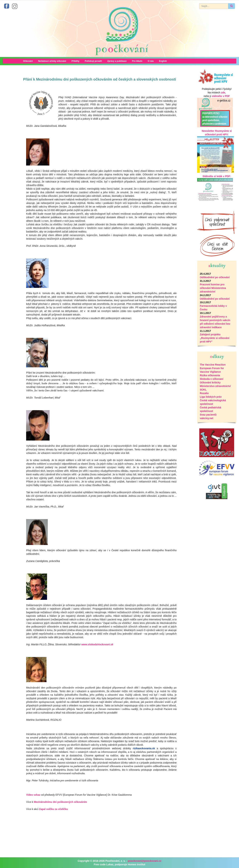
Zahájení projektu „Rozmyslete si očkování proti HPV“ (215, 338)
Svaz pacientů (208, 415)
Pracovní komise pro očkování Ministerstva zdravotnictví (213, 288)
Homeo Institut (136, 864)
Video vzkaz (33, 795)
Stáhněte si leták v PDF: (217, 176)
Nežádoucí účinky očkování (52, 61)
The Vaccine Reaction (213, 365)
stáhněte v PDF (221, 96)
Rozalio (204, 393)
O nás (151, 61)
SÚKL (203, 390)
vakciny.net (207, 418)
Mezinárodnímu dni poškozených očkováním (60, 802)
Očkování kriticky (210, 382)
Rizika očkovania (210, 375)
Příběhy (75, 61)
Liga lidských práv (211, 397)
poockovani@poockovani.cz (145, 861)
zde (223, 92)
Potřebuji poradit (93, 61)
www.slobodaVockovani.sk (97, 644)
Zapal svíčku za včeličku (53, 809)
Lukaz (110, 864)
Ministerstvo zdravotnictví (215, 386)
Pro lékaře (137, 61)
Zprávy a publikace (117, 61)
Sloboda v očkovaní (212, 379)
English (163, 61)
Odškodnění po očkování (215, 277)
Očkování (28, 61)
